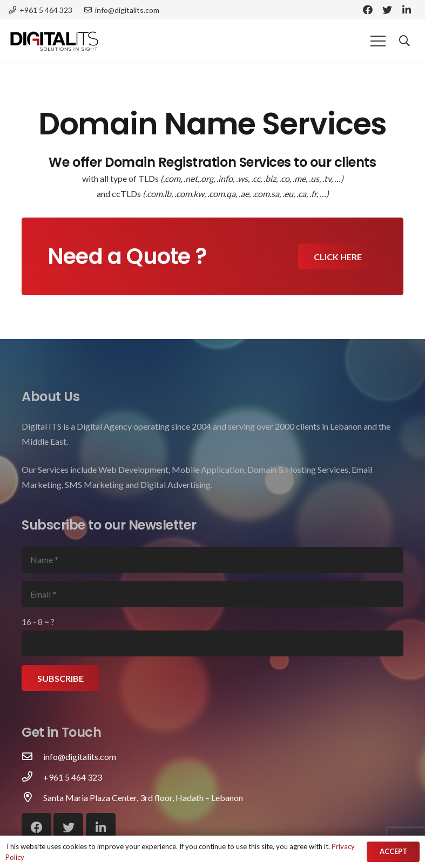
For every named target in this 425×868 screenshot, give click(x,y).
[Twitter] (387, 10)
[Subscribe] (60, 678)
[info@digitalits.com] (32, 757)
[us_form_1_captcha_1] (212, 643)
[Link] (54, 41)
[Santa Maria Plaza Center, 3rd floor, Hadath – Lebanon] (32, 798)
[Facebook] (368, 10)
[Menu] (378, 41)
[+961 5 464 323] (32, 777)
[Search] (404, 41)
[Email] (212, 594)
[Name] (212, 560)
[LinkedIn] (407, 10)
